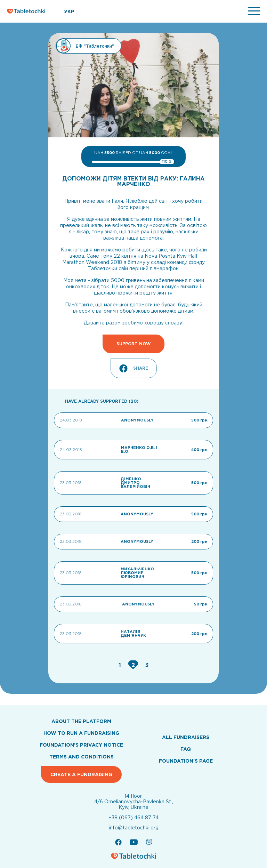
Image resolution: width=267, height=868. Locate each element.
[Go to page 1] (121, 665)
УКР (69, 11)
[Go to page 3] (147, 665)
